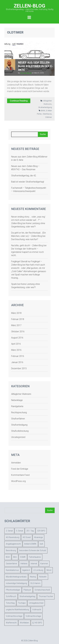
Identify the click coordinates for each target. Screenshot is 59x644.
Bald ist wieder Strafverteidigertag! (28, 182)
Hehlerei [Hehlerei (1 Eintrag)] (24, 564)
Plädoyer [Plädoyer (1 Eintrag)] (27, 590)
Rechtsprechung (19, 412)
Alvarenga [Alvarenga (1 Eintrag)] (38, 537)
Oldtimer (49, 117)
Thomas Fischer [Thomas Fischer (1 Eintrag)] (46, 596)
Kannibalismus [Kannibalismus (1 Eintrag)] (12, 570)
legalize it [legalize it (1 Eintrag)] (26, 570)
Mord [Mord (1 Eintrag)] (49, 570)
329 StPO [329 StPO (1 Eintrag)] (41, 531)
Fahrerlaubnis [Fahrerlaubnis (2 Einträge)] (35, 557)
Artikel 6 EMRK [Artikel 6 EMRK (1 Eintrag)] (30, 544)
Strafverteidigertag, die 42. (24, 176)
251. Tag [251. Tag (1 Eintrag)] (30, 531)
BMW (43, 111)
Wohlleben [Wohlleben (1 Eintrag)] (24, 623)
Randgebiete (17, 406)
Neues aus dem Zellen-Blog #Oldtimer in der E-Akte (35, 66)
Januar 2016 (17, 362)
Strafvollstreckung (20, 431)
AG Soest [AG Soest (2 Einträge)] (27, 537)
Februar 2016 (18, 356)
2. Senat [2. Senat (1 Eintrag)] (9, 531)
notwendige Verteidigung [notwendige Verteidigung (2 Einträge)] (16, 583)
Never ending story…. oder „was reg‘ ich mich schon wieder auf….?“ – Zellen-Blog (28, 220)
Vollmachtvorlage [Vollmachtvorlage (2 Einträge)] (33, 616)
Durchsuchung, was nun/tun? (25, 239)
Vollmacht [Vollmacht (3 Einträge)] (37, 610)
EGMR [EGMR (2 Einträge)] (23, 557)
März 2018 (16, 313)
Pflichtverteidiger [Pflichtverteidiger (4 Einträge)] (13, 590)
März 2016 (16, 350)
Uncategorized (18, 437)
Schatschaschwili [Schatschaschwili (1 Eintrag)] (42, 590)
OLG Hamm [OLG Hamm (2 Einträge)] (35, 583)
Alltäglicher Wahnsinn (21, 394)
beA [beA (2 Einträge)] (42, 544)
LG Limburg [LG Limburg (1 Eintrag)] (38, 570)
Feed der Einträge (20, 469)
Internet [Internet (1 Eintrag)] (34, 564)
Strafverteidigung (45, 107)
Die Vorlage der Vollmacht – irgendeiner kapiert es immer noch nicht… (27, 252)
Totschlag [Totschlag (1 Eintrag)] (10, 603)
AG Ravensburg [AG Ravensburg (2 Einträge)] (13, 537)
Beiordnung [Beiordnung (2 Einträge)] (11, 550)
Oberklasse (47, 114)
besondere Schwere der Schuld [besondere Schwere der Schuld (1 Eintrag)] (33, 550)
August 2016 (17, 338)
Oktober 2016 (18, 332)
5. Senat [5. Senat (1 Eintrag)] (20, 531)
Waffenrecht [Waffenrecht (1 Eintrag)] (11, 623)
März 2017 (16, 325)
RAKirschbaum (26, 73)
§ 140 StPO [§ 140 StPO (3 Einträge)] (37, 623)
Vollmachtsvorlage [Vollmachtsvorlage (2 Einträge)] (14, 616)
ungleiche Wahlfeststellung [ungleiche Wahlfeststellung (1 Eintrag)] (17, 610)
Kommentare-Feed (20, 475)
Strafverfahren (18, 419)
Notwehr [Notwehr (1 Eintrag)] (43, 577)
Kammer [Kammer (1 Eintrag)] (44, 564)
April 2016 (16, 344)
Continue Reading (19, 101)
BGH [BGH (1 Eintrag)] (8, 557)
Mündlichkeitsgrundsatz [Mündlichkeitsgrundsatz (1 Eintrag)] (16, 577)
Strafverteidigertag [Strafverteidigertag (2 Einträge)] (27, 596)
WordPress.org (18, 481)
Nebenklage (17, 400)
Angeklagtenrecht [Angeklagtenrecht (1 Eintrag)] (13, 544)
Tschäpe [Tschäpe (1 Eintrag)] (22, 603)
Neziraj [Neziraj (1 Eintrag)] (33, 577)
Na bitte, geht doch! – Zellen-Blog (27, 245)
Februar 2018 (18, 319)
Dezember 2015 (19, 368)
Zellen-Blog (29, 8)
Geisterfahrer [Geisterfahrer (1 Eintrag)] (11, 564)
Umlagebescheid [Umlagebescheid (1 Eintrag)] (36, 603)
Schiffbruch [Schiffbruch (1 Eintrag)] (11, 596)
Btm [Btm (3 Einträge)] (15, 557)
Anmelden (16, 463)
